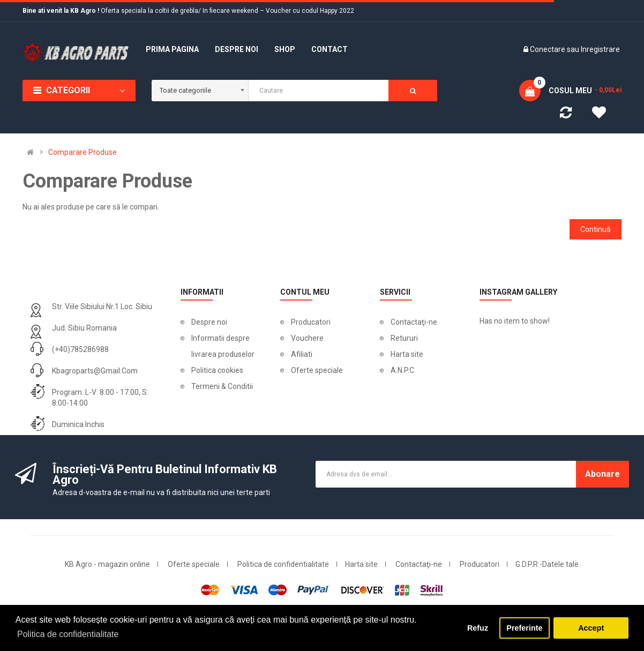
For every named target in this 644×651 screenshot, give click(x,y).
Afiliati (302, 354)
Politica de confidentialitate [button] (68, 634)
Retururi (404, 338)
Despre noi (209, 322)
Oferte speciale (317, 370)
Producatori (311, 322)
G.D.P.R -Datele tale (547, 564)
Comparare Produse (83, 152)
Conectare (548, 49)
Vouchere (307, 338)
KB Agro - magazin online (107, 564)
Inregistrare (600, 49)
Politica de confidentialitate (283, 564)
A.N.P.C (402, 370)
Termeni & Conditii (222, 386)
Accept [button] (591, 628)
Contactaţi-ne (414, 322)
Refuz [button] (478, 628)
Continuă (596, 229)
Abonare (602, 474)
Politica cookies (217, 370)
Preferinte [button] (524, 628)
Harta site (407, 354)
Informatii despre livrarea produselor (223, 346)
